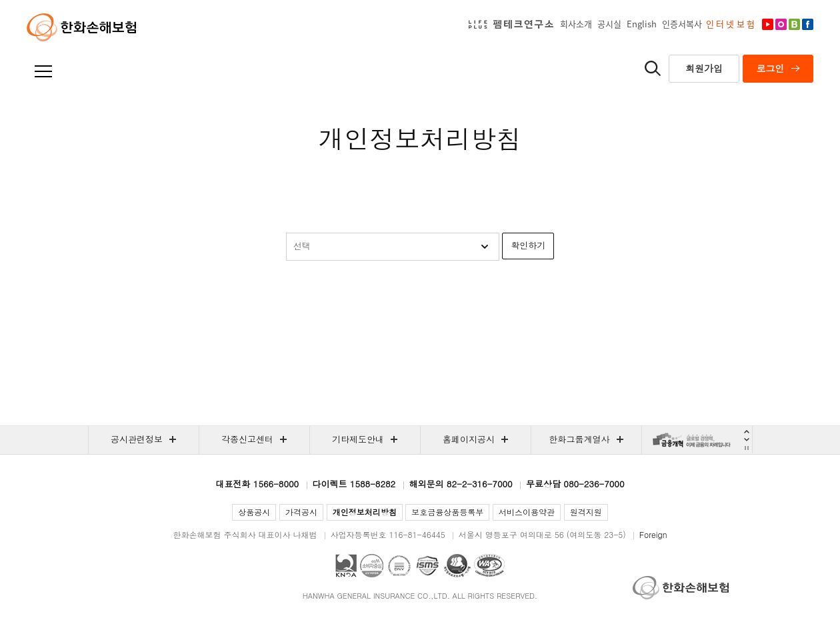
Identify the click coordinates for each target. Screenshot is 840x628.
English (642, 24)
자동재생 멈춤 (747, 448)
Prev (747, 432)
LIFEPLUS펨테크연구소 (513, 24)
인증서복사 (682, 24)
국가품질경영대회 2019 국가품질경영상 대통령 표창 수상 (346, 566)
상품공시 (254, 512)
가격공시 (301, 512)
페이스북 (807, 29)
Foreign (653, 534)
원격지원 (586, 512)
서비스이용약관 (527, 512)
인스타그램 (780, 29)
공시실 (609, 24)
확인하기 (528, 245)
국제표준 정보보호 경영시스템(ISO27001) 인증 (399, 566)
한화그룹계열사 (580, 439)
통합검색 (653, 68)
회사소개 (576, 24)
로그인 (771, 68)
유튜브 (767, 29)
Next (747, 439)
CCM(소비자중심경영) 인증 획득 (372, 566)
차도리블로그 (793, 29)
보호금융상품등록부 (447, 512)
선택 (302, 246)
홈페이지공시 (469, 439)
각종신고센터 (247, 439)
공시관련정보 (137, 439)
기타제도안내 (358, 439)
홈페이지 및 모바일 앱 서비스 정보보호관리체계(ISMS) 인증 (427, 566)
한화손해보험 (81, 27)
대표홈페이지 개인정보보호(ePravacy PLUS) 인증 (457, 566)
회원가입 (704, 68)
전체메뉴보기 (45, 72)
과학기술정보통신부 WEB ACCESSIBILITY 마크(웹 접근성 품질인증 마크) (489, 566)
